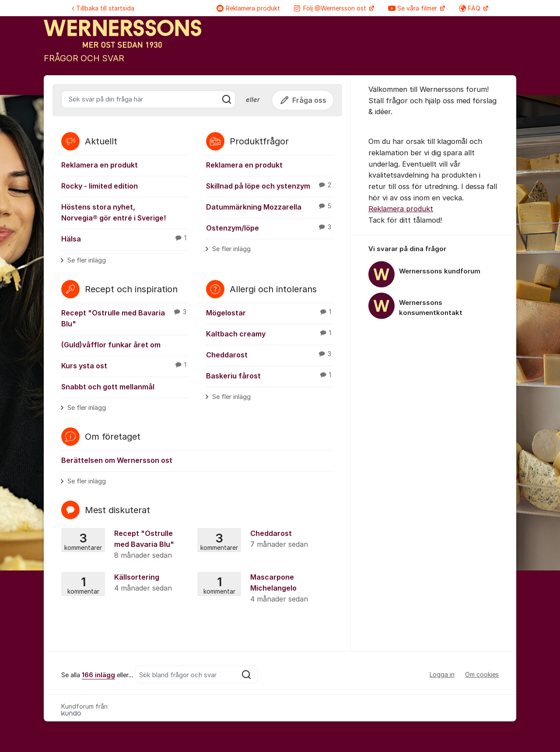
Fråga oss (303, 100)
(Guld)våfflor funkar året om (111, 345)
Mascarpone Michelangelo (264, 589)
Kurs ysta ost (125, 365)
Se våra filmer (413, 8)
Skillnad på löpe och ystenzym (270, 185)
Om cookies (482, 674)
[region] (434, 283)
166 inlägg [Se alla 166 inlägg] (98, 675)
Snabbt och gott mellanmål (108, 387)
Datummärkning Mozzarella (270, 206)
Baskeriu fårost (270, 375)
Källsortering (128, 583)
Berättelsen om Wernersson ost (117, 460)
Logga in (442, 674)
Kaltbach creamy (270, 333)
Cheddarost (270, 354)
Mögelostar (270, 312)
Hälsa (125, 238)
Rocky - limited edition (100, 186)
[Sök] (227, 99)
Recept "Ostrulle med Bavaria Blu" (125, 318)
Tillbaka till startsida (103, 8)
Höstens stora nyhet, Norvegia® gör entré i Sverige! (114, 212)
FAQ (471, 8)
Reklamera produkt (248, 8)
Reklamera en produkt (100, 165)
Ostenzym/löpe (270, 227)
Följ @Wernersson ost (331, 8)
